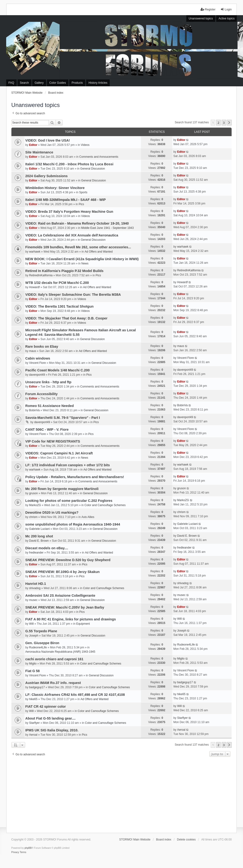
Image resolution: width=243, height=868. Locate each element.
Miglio (33, 664)
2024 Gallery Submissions (47, 176)
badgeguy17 (37, 687)
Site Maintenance (39, 152)
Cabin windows (38, 358)
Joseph (34, 636)
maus (33, 351)
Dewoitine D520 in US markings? (52, 512)
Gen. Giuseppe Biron (42, 643)
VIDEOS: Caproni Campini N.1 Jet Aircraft (59, 453)
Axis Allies (88, 517)
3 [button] (224, 123)
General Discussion (93, 169)
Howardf (35, 287)
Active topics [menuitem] (227, 18)
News (85, 263)
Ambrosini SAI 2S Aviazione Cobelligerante (60, 596)
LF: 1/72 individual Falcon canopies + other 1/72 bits (68, 465)
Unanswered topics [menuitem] (201, 18)
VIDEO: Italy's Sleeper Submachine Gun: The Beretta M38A (73, 295)
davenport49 (37, 375)
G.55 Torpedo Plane (41, 631)
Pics (81, 204)
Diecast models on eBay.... (47, 548)
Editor (33, 145)
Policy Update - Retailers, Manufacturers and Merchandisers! (75, 477)
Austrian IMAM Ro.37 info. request (53, 683)
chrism (33, 517)
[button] (229, 123)
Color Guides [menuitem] (58, 83)
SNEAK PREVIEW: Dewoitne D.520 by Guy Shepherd (68, 560)
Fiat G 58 (33, 671)
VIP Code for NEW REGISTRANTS (53, 441)
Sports (83, 192)
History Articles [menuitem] (98, 83)
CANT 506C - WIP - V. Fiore (47, 429)
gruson (34, 493)
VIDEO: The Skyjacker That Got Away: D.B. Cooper (66, 318)
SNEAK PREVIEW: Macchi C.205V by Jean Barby (65, 607)
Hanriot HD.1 (36, 584)
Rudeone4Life (38, 647)
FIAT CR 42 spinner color (46, 706)
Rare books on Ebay (42, 346)
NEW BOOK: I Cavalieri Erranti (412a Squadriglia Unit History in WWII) (82, 259)
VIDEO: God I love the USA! (48, 140)
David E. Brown (39, 541)
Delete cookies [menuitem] (186, 840)
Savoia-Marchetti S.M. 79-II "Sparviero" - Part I (63, 418)
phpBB (28, 848)
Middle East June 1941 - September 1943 (107, 228)
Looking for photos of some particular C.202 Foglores (69, 501)
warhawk (35, 252)
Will (31, 624)
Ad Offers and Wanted (99, 252)
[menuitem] (15, 852)
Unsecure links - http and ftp (48, 382)
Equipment (83, 624)
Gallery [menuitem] (39, 83)
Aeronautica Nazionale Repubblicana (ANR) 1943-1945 (60, 652)
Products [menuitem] (77, 83)
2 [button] (218, 123)
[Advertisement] (122, 794)
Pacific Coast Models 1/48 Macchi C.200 (58, 370)
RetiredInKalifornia (41, 275)
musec (33, 600)
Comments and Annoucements (99, 157)
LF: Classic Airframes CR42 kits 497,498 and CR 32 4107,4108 (75, 695)
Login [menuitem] (226, 9)
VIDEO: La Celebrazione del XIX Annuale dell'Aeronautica (72, 235)
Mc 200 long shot (39, 536)
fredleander (36, 553)
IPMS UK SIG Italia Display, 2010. (52, 730)
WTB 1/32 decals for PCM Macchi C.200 (57, 283)
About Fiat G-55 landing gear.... (51, 718)
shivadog (35, 588)
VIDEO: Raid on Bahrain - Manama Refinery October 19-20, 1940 (77, 223)
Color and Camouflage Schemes (105, 505)
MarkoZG (35, 505)
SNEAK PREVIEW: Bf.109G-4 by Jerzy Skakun (63, 572)
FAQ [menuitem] (11, 83)
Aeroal (33, 735)
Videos (85, 145)
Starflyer (35, 723)
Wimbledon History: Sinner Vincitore (55, 188)
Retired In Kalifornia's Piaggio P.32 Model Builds (64, 271)
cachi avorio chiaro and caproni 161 (54, 659)
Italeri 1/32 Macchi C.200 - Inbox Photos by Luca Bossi (69, 164)
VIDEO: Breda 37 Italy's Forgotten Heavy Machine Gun (69, 212)
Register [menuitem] (208, 9)
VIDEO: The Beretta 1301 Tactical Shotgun (60, 306)
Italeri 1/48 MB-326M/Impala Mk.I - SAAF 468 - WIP (66, 200)
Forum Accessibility (42, 394)
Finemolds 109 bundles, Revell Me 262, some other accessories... (78, 247)
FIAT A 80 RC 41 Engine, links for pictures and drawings (71, 619)
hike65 (33, 699)
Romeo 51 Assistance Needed (50, 406)
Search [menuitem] (24, 83)
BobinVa (34, 410)
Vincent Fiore (37, 363)
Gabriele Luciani (40, 529)
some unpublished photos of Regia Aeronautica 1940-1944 (73, 524)
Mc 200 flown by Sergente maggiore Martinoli (62, 489)
